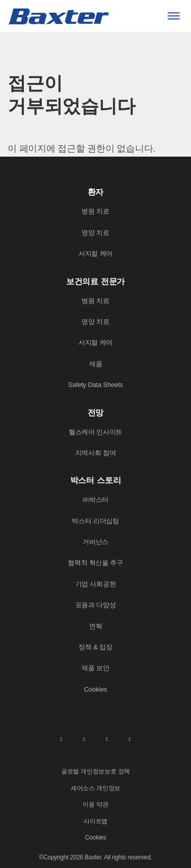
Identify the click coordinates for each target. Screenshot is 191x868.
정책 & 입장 (95, 647)
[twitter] (107, 739)
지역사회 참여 (96, 453)
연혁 (96, 626)
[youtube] (130, 739)
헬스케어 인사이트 (95, 432)
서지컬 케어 (95, 253)
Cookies (95, 689)
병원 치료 (95, 211)
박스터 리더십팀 (95, 521)
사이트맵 (95, 821)
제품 (96, 364)
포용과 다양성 (96, 605)
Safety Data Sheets (96, 385)
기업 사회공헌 (96, 584)
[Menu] (173, 16)
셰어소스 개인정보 (95, 788)
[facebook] (84, 739)
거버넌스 (95, 542)
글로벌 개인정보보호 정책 (95, 771)
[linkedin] (61, 739)
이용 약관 (95, 804)
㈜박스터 (95, 500)
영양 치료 (95, 233)
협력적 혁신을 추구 (95, 563)
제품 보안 (95, 668)
